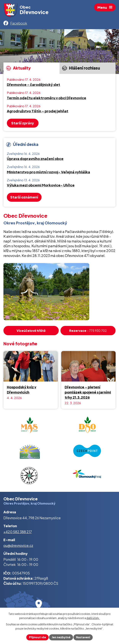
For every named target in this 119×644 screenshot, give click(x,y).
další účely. (93, 618)
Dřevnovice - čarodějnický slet (33, 85)
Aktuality (18, 68)
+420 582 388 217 (18, 532)
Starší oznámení (24, 197)
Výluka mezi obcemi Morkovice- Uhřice (41, 185)
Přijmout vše (37, 637)
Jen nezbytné (61, 637)
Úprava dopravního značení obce (35, 159)
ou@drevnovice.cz (18, 545)
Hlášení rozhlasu (81, 68)
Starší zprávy (23, 123)
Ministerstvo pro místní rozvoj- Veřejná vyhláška (48, 172)
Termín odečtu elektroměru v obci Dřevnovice (47, 98)
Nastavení (83, 637)
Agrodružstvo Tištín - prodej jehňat (38, 111)
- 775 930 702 (88, 331)
